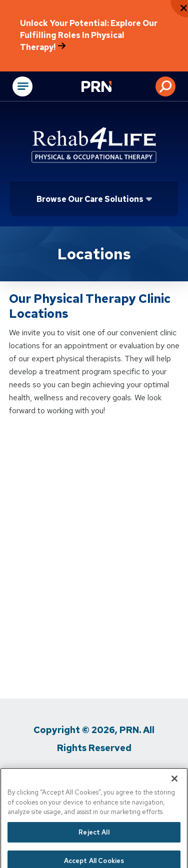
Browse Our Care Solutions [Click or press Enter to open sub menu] (90, 199)
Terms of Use (124, 775)
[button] (165, 86)
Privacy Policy (56, 775)
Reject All (94, 841)
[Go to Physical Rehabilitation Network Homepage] (109, 87)
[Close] (174, 788)
